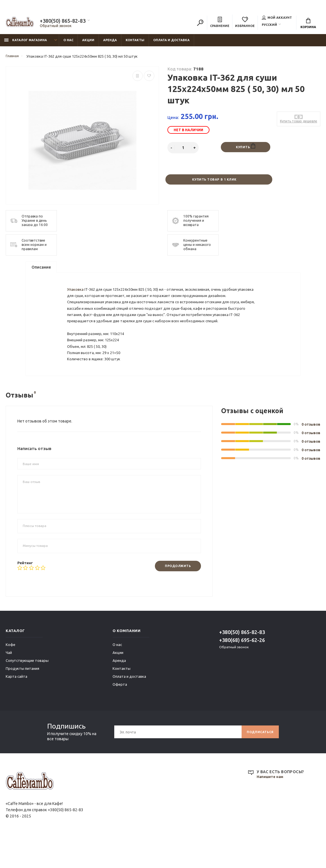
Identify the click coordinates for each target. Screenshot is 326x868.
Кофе (11, 674)
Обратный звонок (56, 26)
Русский (269, 25)
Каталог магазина (26, 43)
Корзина (308, 24)
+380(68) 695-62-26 (242, 670)
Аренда (110, 43)
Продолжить (175, 595)
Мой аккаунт (277, 18)
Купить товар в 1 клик (214, 183)
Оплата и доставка (171, 43)
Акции (88, 43)
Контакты (135, 43)
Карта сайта (16, 706)
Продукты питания (22, 698)
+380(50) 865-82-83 (63, 22)
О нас (68, 43)
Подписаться (258, 761)
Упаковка (76, 300)
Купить (246, 149)
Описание (41, 271)
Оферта (120, 714)
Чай (9, 682)
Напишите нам (271, 806)
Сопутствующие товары (27, 690)
